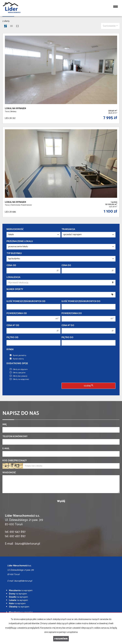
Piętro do (67, 338)
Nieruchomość (15, 229)
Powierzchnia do (72, 314)
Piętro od (12, 338)
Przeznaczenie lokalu (20, 241)
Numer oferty (15, 289)
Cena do (66, 266)
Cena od (11, 266)
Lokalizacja (13, 277)
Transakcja (68, 229)
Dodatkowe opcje (17, 364)
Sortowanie (110, 26)
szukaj (88, 386)
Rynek (10, 350)
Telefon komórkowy (15, 437)
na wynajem (21, 591)
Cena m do (68, 326)
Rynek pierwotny (18, 356)
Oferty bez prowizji (19, 376)
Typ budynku (14, 254)
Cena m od (13, 326)
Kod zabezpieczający (15, 461)
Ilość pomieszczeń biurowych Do (81, 302)
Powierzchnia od (17, 314)
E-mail (6, 449)
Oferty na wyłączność (19, 379)
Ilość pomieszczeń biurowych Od (26, 302)
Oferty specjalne (18, 373)
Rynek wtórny (17, 359)
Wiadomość (9, 473)
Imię (5, 425)
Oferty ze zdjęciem (19, 369)
